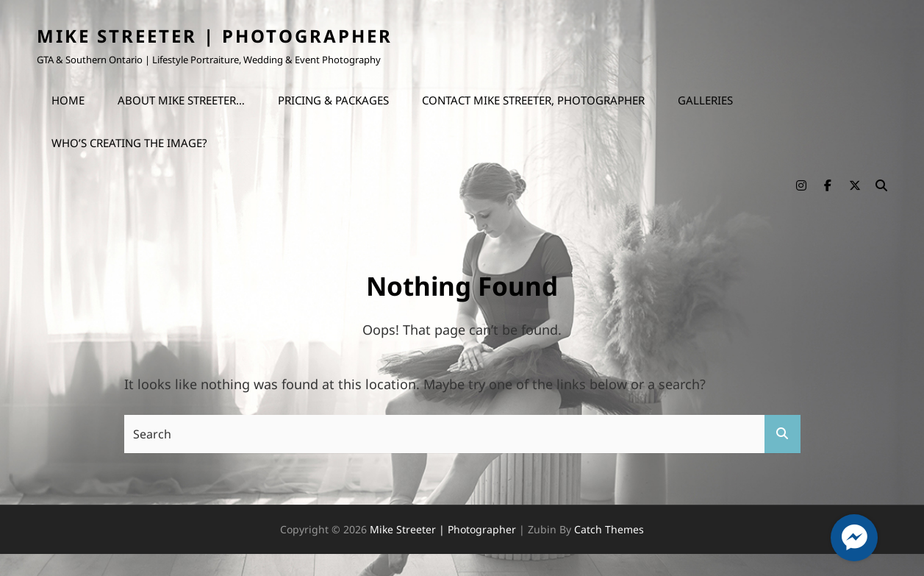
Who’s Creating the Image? (129, 143)
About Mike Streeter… (181, 100)
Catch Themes (609, 529)
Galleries (705, 100)
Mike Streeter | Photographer (215, 36)
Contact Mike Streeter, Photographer (533, 100)
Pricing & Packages (333, 100)
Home (68, 100)
